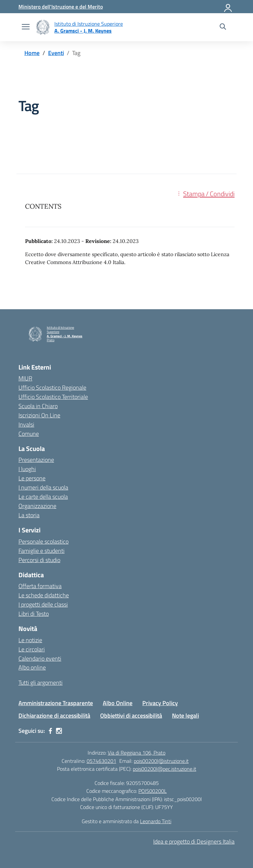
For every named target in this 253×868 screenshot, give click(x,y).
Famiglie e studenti (42, 551)
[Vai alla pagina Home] (32, 53)
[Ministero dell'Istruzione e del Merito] (61, 7)
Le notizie (30, 640)
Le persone (32, 478)
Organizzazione (37, 506)
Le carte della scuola (43, 497)
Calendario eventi (40, 658)
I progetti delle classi (43, 604)
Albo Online (118, 703)
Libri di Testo (34, 614)
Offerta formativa (40, 586)
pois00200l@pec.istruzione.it (165, 769)
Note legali (185, 716)
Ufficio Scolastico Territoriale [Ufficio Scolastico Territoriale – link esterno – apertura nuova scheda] (53, 397)
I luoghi (27, 469)
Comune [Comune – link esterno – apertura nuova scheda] (29, 434)
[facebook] (50, 731)
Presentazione (36, 460)
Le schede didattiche (44, 595)
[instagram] (59, 731)
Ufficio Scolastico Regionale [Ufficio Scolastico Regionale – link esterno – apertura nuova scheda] (52, 388)
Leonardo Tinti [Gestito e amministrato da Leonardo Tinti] (156, 821)
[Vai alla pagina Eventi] (56, 53)
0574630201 (101, 761)
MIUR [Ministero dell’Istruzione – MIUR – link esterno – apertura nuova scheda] (25, 378)
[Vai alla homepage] (43, 27)
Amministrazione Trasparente (56, 703)
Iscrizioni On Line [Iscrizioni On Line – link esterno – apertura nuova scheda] (39, 415)
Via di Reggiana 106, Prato (137, 753)
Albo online (32, 667)
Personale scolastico (43, 541)
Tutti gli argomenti (41, 683)
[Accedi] (228, 7)
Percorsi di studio (39, 560)
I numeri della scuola (43, 487)
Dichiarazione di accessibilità (54, 716)
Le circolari (32, 649)
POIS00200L (153, 791)
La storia (29, 515)
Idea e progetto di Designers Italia (194, 841)
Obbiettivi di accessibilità (131, 716)
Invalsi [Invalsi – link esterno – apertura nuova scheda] (26, 424)
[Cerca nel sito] (223, 27)
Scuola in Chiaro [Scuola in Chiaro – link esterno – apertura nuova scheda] (38, 406)
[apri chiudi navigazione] (26, 27)
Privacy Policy (160, 703)
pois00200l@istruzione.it (161, 761)
